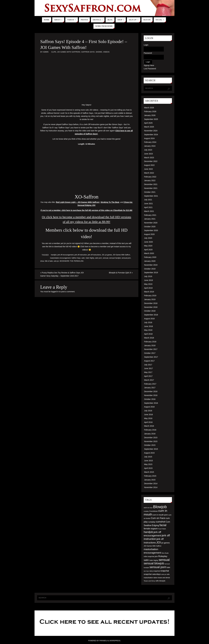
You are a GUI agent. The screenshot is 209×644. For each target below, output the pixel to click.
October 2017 (150, 353)
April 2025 (148, 123)
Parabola (104, 641)
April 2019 (148, 288)
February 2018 (150, 342)
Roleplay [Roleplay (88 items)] (163, 556)
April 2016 (148, 422)
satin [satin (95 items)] (146, 560)
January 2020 (150, 261)
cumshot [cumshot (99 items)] (160, 522)
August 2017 (149, 361)
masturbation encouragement (60, 258)
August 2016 (149, 407)
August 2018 (149, 319)
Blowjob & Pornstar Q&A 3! (121, 273)
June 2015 (148, 461)
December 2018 (151, 303)
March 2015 (149, 472)
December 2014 (151, 483)
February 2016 (150, 430)
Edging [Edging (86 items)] (155, 525)
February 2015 (150, 476)
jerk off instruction (81, 255)
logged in (55, 292)
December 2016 (151, 391)
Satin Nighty (90, 258)
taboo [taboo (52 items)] (155, 578)
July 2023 (148, 150)
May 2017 (148, 372)
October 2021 (150, 192)
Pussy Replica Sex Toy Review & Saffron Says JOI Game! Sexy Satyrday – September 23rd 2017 (62, 274)
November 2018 (151, 307)
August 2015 (149, 453)
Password (148, 53)
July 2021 (148, 200)
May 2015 (148, 464)
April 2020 (148, 250)
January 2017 (150, 388)
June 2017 (148, 368)
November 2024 (151, 131)
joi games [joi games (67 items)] (165, 543)
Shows (99, 52)
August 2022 (149, 165)
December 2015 (151, 438)
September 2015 (151, 449)
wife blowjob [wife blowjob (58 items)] (160, 581)
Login (146, 45)
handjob (54, 255)
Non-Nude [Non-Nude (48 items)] (165, 553)
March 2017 (149, 380)
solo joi (56, 261)
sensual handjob (115, 258)
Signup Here (149, 65)
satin (83, 258)
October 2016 (150, 399)
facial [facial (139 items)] (163, 525)
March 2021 (149, 211)
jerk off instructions (94, 255)
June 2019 (148, 280)
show (42, 261)
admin (46, 52)
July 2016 (148, 411)
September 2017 (151, 357)
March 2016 (149, 426)
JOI (103, 255)
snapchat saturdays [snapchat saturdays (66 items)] (152, 574)
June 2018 (148, 326)
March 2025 (149, 127)
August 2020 (149, 234)
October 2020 (150, 227)
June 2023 (148, 154)
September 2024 (151, 135)
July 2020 (148, 238)
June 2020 (148, 242)
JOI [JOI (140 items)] (158, 542)
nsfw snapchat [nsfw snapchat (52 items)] (149, 556)
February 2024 (150, 142)
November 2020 (151, 223)
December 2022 (151, 161)
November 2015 (151, 441)
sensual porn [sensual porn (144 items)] (158, 567)
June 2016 (148, 415)
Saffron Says (76, 258)
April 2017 (148, 376)
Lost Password (150, 69)
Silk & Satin (49, 261)
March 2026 (149, 108)
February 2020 (150, 257)
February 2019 (150, 296)
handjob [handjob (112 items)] (148, 532)
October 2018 (150, 311)
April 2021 (148, 207)
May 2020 (148, 246)
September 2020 (151, 230)
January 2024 (150, 146)
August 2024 (149, 138)
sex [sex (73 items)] (168, 567)
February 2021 (150, 215)
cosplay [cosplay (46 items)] (146, 511)
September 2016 (151, 403)
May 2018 (148, 330)
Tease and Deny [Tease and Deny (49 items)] (149, 581)
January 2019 (150, 299)
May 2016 (148, 418)
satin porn (99, 258)
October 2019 (150, 269)
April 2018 (148, 334)
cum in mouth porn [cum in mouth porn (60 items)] (160, 515)
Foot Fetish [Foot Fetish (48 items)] (162, 529)
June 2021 (148, 204)
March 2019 (149, 292)
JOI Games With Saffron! (69, 52)
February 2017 (150, 384)
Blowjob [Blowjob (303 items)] (160, 507)
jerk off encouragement (66, 255)
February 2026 (150, 111)
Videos (106, 52)
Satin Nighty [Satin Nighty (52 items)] (154, 560)
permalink (79, 261)
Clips (54, 52)
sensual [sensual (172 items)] (164, 560)
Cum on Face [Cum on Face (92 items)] (158, 518)
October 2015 (150, 445)
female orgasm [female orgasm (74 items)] (151, 529)
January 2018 (150, 346)
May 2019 (148, 284)
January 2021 (150, 219)
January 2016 (150, 434)
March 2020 (149, 253)
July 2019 (148, 276)
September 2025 (151, 119)
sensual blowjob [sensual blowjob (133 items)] (154, 563)
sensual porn (126, 258)
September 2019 (151, 273)
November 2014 (151, 487)
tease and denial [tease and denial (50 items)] (164, 578)
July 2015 (148, 457)
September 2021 (151, 196)
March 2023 (149, 158)
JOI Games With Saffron (121, 255)
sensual (106, 258)
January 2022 (150, 180)
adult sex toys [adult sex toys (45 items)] (148, 508)
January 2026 (150, 115)
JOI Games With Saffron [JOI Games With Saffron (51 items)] (152, 546)
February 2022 (150, 177)
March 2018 (149, 338)
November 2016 (151, 395)
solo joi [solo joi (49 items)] (164, 574)
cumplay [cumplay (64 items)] (152, 522)
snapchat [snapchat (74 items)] (165, 571)
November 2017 (151, 349)
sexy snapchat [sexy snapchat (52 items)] (155, 571)
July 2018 (148, 322)
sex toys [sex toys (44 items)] (146, 571)
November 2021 (151, 188)
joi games (109, 255)
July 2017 (148, 365)
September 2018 (151, 315)
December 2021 (151, 184)
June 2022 (148, 169)
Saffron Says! (88, 52)
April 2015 (148, 468)
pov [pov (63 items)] (156, 556)
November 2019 (151, 265)
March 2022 (149, 173)
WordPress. (115, 641)
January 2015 (150, 480)
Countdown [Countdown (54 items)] (154, 511)
